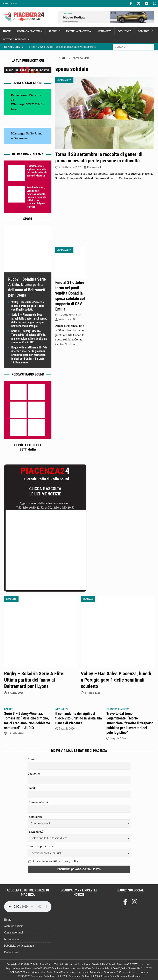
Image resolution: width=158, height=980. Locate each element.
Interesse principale (40, 846)
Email (31, 788)
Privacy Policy (109, 976)
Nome (31, 759)
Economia (124, 31)
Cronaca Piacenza (30, 31)
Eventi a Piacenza (79, 31)
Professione (35, 817)
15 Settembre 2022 (70, 315)
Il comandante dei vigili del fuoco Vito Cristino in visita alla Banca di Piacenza (37, 171)
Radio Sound (11, 3)
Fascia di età (35, 831)
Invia (14, 109)
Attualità (104, 31)
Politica (144, 31)
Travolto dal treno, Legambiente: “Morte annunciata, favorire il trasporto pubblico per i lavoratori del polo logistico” (36, 197)
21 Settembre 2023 (70, 167)
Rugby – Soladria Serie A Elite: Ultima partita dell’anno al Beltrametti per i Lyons (34, 680)
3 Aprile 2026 (16, 693)
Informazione (12, 939)
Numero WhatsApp (40, 802)
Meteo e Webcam (15, 39)
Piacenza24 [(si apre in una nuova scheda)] (21, 138)
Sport (53, 31)
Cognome (34, 773)
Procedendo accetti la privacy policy (56, 861)
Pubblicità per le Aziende (19, 946)
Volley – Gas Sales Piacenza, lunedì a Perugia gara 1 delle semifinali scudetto (28, 306)
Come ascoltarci (14, 932)
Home (7, 31)
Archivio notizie (14, 926)
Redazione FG (95, 167)
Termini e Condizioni (128, 976)
